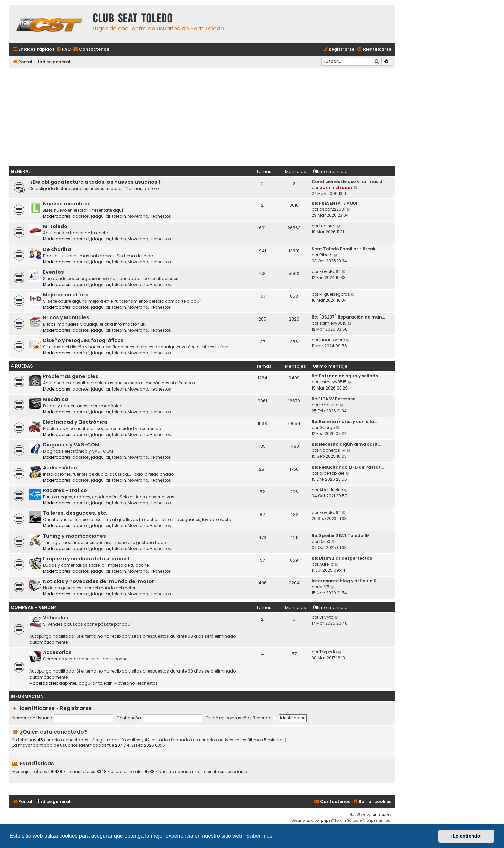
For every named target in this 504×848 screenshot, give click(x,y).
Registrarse (76, 708)
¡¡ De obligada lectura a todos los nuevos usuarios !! (96, 182)
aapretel (81, 216)
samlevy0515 (333, 323)
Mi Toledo (55, 226)
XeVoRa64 (330, 271)
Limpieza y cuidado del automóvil (86, 559)
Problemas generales (71, 376)
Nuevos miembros (67, 204)
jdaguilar (101, 216)
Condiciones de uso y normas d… (349, 181)
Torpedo (328, 652)
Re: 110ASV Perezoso (334, 399)
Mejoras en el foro (66, 295)
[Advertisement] (202, 116)
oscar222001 (332, 209)
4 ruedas (22, 366)
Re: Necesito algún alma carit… (346, 444)
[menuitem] (63, 49)
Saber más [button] (259, 836)
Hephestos (160, 216)
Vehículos (56, 618)
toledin (119, 216)
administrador (336, 187)
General (21, 172)
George (327, 428)
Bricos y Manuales (66, 317)
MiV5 (324, 587)
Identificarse (37, 708)
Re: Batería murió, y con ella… (344, 421)
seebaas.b (236, 772)
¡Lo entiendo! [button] (466, 836)
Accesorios (57, 652)
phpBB (327, 820)
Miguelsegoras (335, 294)
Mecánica (55, 399)
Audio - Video (60, 468)
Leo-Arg (328, 226)
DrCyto (326, 617)
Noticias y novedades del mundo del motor (98, 581)
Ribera (326, 255)
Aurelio (326, 564)
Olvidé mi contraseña (227, 718)
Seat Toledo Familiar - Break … (346, 249)
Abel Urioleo (331, 490)
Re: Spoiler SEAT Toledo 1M (341, 535)
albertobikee (332, 473)
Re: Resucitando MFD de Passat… (348, 467)
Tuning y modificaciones (75, 536)
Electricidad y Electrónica (75, 422)
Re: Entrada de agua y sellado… (347, 376)
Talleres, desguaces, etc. (75, 513)
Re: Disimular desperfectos (342, 558)
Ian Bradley (382, 814)
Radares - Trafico (65, 490)
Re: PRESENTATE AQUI (335, 203)
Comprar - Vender (33, 607)
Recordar (265, 718)
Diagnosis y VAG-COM (71, 445)
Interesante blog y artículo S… (346, 581)
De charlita (57, 249)
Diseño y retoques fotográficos (83, 340)
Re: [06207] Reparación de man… (348, 317)
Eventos (53, 272)
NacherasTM (333, 450)
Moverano (138, 216)
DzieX (325, 541)
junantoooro (332, 340)
